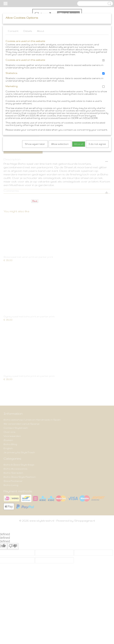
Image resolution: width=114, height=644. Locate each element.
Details (28, 31)
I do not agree (97, 144)
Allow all (79, 144)
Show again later (35, 144)
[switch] (103, 60)
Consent (13, 31)
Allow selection (60, 144)
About (41, 31)
